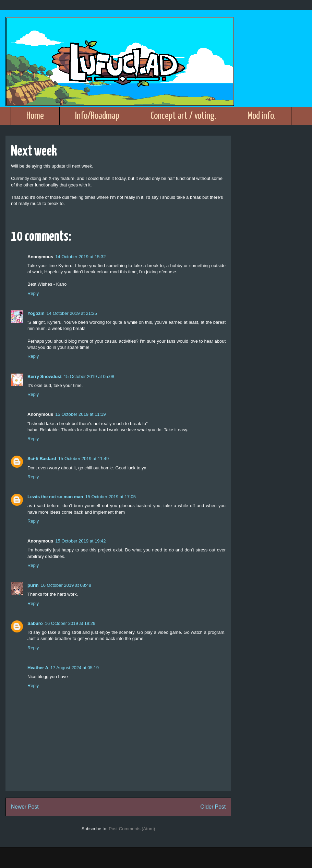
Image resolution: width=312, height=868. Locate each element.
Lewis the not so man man (55, 497)
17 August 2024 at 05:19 (75, 668)
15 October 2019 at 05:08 (89, 376)
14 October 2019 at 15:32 (80, 257)
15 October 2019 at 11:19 (80, 414)
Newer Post (25, 807)
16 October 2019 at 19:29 (70, 623)
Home (35, 116)
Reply (33, 293)
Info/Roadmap (97, 116)
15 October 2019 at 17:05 (111, 497)
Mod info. (262, 116)
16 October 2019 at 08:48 (66, 585)
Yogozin (36, 313)
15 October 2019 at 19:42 (80, 541)
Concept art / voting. (183, 116)
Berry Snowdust (45, 376)
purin (33, 585)
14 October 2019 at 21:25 (72, 313)
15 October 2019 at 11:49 (83, 459)
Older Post (213, 807)
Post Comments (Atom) (132, 829)
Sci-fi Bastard (42, 459)
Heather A (38, 668)
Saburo (35, 623)
